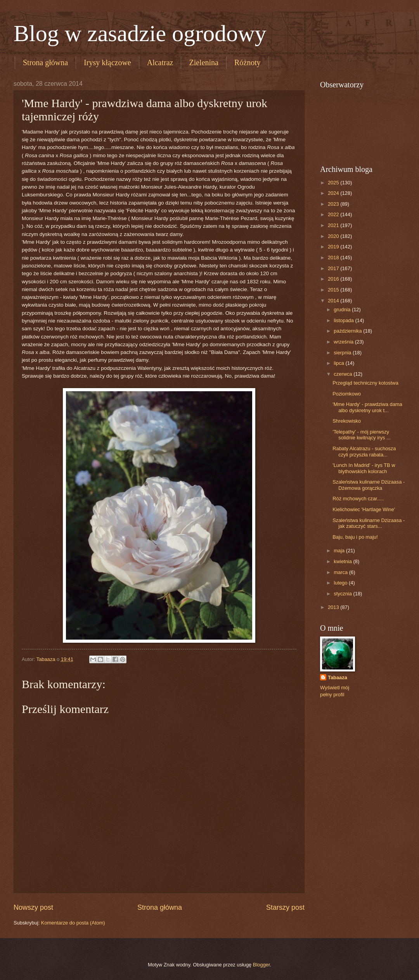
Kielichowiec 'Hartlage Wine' (364, 509)
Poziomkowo (347, 394)
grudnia (343, 310)
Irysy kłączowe (107, 62)
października (348, 331)
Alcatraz (160, 62)
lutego (341, 583)
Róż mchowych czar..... (358, 499)
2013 (334, 607)
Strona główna (45, 62)
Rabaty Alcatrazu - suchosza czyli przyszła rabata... (364, 451)
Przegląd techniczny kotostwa (365, 383)
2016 (334, 279)
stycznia (343, 594)
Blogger (261, 965)
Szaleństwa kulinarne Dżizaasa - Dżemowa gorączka (369, 485)
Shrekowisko (347, 421)
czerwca (344, 374)
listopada (344, 320)
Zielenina (204, 62)
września (344, 342)
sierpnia (343, 353)
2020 (334, 236)
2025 (334, 183)
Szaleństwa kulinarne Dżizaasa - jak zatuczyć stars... (369, 523)
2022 (334, 214)
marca (341, 572)
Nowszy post (33, 907)
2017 (334, 268)
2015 (334, 290)
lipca (339, 363)
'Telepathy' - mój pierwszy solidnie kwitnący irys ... (362, 435)
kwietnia (343, 561)
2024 (334, 193)
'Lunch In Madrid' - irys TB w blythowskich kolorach (364, 468)
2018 (334, 258)
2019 (334, 247)
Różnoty (248, 62)
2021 (334, 225)
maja (340, 551)
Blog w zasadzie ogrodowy (140, 33)
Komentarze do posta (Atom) (73, 923)
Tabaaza (338, 677)
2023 (334, 204)
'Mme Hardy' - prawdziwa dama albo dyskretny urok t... (367, 407)
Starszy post (285, 907)
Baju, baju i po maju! (355, 537)
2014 (334, 301)
